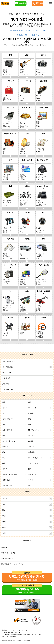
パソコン (31, 436)
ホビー (5, 413)
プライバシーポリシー (9, 553)
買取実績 (6, 384)
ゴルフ (5, 469)
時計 (4, 452)
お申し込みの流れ (9, 361)
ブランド (31, 447)
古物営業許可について (9, 559)
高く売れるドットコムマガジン (12, 564)
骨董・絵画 (6, 480)
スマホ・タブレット (10, 441)
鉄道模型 (31, 413)
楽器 (30, 402)
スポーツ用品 (33, 463)
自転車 (31, 441)
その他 (31, 480)
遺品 (30, 486)
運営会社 (4, 547)
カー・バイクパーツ (35, 458)
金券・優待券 (7, 430)
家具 (4, 436)
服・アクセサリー (35, 430)
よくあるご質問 (8, 389)
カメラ (5, 408)
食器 (4, 424)
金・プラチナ (33, 474)
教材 (4, 463)
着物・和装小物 (8, 419)
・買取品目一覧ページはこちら (27, 35)
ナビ (4, 458)
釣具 (30, 469)
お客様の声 (6, 378)
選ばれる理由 (7, 373)
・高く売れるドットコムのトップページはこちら (27, 30)
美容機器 (31, 452)
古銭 (30, 419)
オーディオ (32, 408)
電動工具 (6, 447)
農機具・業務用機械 (10, 474)
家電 (4, 402)
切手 (30, 424)
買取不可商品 (7, 486)
